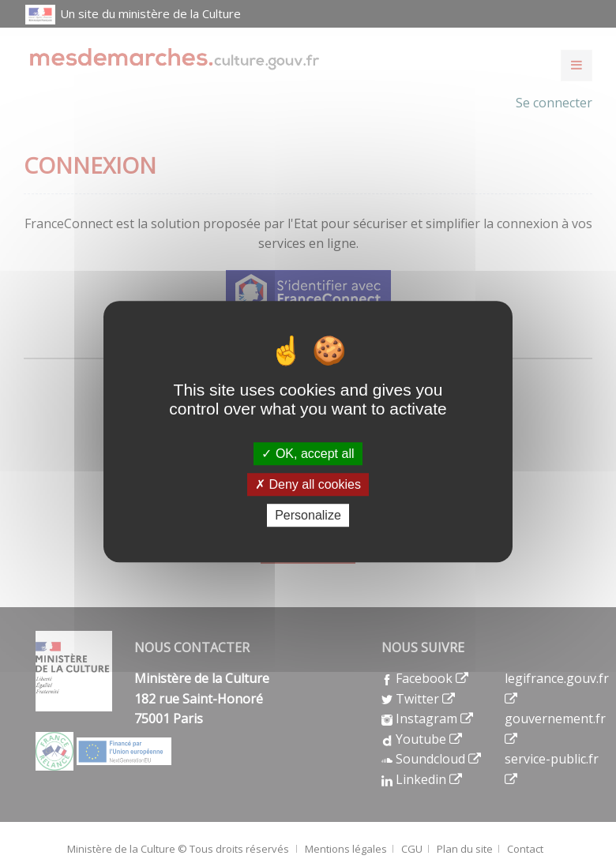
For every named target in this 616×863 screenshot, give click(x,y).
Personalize (308, 515)
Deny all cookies (308, 484)
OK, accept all (308, 454)
